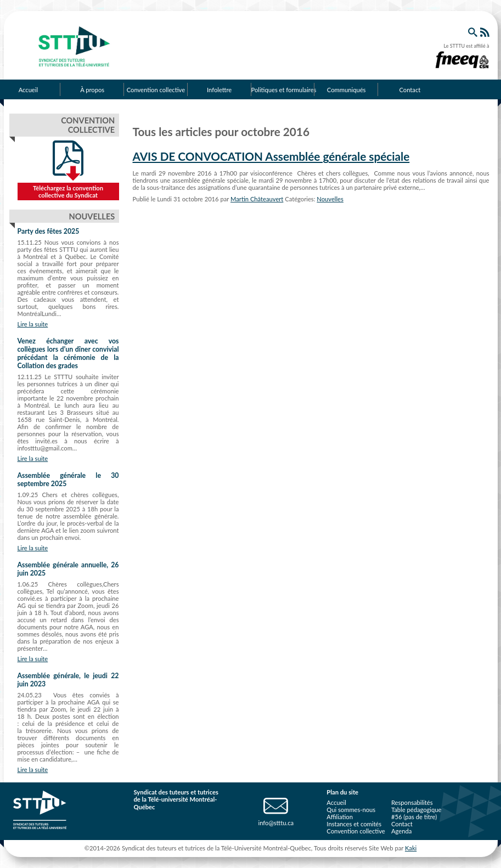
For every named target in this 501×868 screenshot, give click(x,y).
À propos (92, 90)
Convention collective (156, 90)
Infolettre (219, 90)
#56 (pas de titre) (414, 817)
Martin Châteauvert (257, 199)
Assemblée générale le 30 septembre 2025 (68, 480)
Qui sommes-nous (351, 810)
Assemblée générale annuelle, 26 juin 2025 (68, 569)
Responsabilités (412, 802)
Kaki (411, 848)
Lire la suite (33, 324)
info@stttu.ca (276, 823)
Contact (410, 90)
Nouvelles (330, 199)
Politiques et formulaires (283, 90)
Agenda (401, 831)
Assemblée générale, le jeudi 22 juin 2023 (68, 680)
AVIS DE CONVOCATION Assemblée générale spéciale (271, 156)
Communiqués (347, 90)
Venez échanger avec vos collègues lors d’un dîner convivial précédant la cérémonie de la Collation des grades (68, 353)
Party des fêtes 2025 (49, 231)
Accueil (336, 802)
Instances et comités (354, 824)
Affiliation (340, 817)
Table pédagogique (416, 810)
